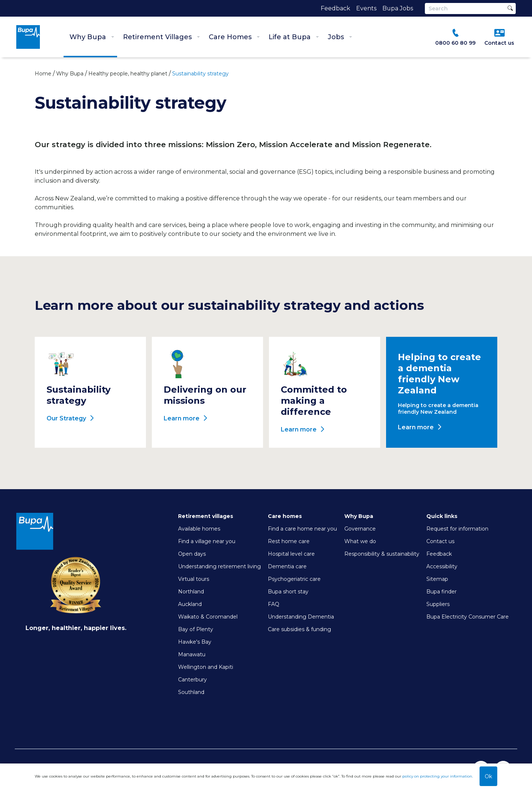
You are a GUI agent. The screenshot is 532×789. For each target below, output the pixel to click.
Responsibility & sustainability (382, 554)
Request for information (457, 529)
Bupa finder (441, 592)
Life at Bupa (294, 37)
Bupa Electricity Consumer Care (468, 617)
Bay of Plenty (196, 629)
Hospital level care (291, 554)
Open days (192, 554)
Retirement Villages (161, 37)
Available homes (199, 529)
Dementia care (287, 566)
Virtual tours (194, 579)
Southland (191, 692)
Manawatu (192, 654)
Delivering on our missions (205, 395)
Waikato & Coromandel (208, 617)
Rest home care (289, 541)
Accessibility (442, 566)
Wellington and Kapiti (206, 667)
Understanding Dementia (301, 617)
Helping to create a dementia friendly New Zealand (439, 374)
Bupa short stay (288, 592)
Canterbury (192, 680)
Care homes (285, 516)
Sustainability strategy (79, 395)
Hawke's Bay (195, 642)
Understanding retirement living (219, 566)
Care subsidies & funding (299, 629)
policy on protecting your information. (438, 776)
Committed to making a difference (314, 401)
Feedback (335, 8)
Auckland (190, 604)
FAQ (274, 604)
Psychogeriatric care (294, 579)
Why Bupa (92, 37)
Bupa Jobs (398, 8)
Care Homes (234, 37)
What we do (360, 541)
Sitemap (437, 579)
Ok (488, 776)
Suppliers (438, 604)
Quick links (442, 516)
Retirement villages (206, 516)
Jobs (340, 37)
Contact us (440, 541)
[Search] (470, 9)
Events (366, 8)
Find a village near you (207, 541)
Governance (360, 529)
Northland (191, 592)
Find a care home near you (302, 529)
